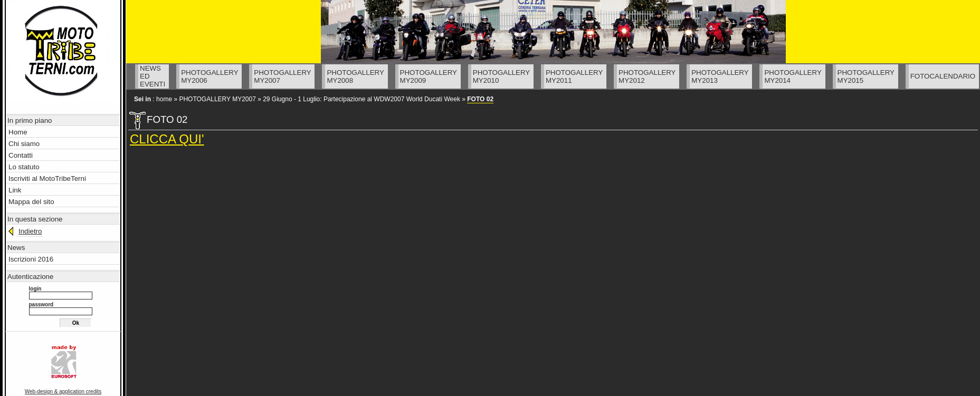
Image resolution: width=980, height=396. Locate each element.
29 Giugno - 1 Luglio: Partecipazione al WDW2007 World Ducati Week (361, 99)
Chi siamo (24, 144)
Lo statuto (24, 167)
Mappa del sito (31, 202)
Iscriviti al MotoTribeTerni (47, 178)
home (164, 99)
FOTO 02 (480, 99)
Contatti (21, 155)
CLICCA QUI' (167, 139)
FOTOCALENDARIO (943, 76)
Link (15, 190)
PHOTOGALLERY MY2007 (217, 99)
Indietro (30, 231)
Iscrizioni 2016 (31, 259)
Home (18, 132)
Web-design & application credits (63, 392)
